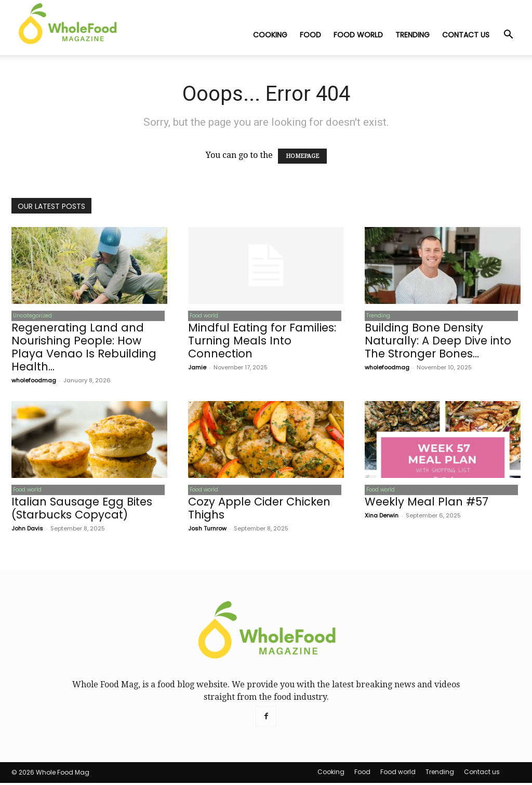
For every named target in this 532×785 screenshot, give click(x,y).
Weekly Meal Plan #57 (427, 504)
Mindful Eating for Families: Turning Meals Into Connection (262, 342)
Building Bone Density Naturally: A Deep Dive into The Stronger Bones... (438, 342)
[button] (508, 35)
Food (310, 35)
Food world (358, 35)
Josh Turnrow (207, 530)
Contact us (466, 35)
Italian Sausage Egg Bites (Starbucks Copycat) (82, 510)
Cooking (270, 35)
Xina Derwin (382, 517)
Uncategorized (31, 316)
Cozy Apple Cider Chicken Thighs (259, 510)
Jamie (197, 368)
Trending (413, 35)
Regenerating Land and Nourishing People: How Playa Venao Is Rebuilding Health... (84, 348)
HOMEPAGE (302, 156)
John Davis (27, 530)
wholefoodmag (34, 381)
